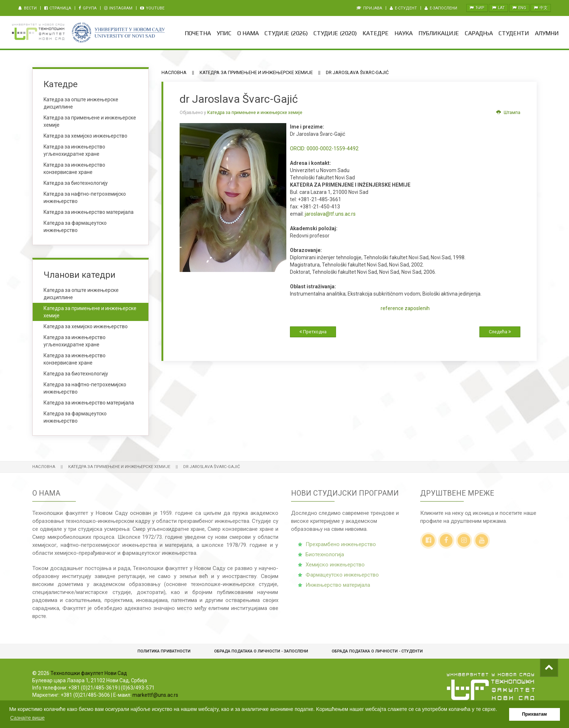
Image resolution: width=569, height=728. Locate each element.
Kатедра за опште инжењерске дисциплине (81, 103)
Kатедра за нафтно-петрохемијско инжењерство (85, 198)
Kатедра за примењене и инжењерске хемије (90, 121)
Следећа (500, 332)
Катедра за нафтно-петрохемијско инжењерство (85, 388)
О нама (248, 33)
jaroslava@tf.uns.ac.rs (330, 214)
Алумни (547, 33)
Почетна (198, 33)
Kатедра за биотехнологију (76, 183)
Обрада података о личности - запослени (261, 651)
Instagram (118, 8)
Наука (404, 33)
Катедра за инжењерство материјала (89, 403)
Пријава (369, 8)
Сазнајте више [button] (27, 718)
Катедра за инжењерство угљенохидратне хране (75, 341)
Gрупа (88, 8)
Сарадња (479, 33)
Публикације (439, 33)
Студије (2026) (286, 33)
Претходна (313, 332)
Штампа (508, 113)
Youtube (152, 8)
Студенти (514, 33)
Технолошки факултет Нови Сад (89, 673)
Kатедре (376, 33)
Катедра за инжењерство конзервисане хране (75, 359)
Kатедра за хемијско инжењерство (85, 136)
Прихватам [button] (535, 714)
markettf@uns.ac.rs (155, 695)
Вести (27, 8)
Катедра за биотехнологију (76, 374)
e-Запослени (441, 8)
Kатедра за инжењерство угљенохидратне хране (74, 150)
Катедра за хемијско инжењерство (86, 326)
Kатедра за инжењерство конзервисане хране (74, 168)
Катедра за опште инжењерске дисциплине (81, 294)
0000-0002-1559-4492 (324, 149)
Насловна (174, 72)
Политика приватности (164, 651)
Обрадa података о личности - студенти (377, 651)
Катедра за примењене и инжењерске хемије (256, 72)
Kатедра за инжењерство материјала (89, 212)
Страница (58, 8)
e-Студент (403, 8)
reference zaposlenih (405, 308)
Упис (224, 33)
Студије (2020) (335, 33)
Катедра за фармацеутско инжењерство (75, 227)
